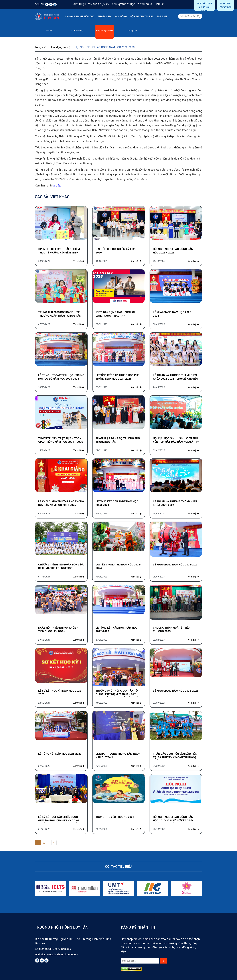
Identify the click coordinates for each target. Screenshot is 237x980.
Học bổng (121, 17)
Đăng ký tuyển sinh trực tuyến (204, 7)
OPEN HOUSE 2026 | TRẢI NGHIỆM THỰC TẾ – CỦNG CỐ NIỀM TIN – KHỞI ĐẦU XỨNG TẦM (59, 252)
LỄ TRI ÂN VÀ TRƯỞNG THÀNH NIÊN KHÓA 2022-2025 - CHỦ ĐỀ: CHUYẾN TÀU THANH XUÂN (175, 379)
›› (54, 843)
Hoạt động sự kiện (105, 31)
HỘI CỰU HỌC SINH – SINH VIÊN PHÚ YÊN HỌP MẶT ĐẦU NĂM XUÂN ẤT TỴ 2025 (176, 442)
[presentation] (35, 899)
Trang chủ (42, 47)
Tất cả (49, 31)
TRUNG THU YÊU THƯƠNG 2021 (115, 817)
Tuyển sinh (105, 17)
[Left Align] (198, 16)
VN (37, 4)
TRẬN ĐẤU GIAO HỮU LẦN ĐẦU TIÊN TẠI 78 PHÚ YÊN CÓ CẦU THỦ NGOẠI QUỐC (175, 757)
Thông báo (132, 31)
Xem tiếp (79, 261)
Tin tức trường (77, 31)
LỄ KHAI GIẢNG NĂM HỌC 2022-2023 (176, 690)
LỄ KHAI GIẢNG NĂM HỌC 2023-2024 (176, 564)
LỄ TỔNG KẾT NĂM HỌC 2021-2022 (60, 754)
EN (42, 4)
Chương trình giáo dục (80, 17)
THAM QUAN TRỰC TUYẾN (226, 5)
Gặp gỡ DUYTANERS (142, 17)
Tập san (162, 17)
